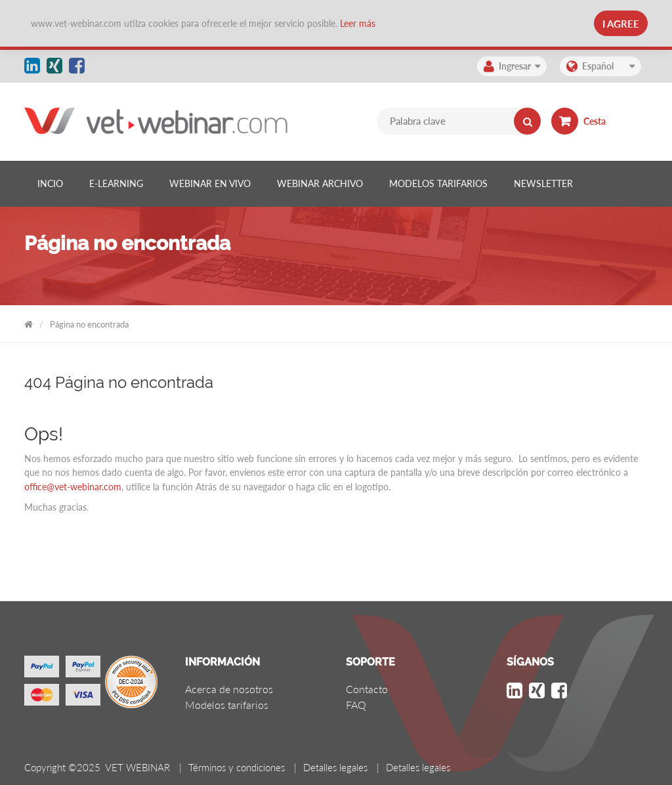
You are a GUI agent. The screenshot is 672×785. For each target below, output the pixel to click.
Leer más (358, 23)
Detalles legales (335, 767)
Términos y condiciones (237, 767)
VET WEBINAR (29, 322)
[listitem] (50, 184)
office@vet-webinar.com (73, 487)
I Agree (621, 24)
